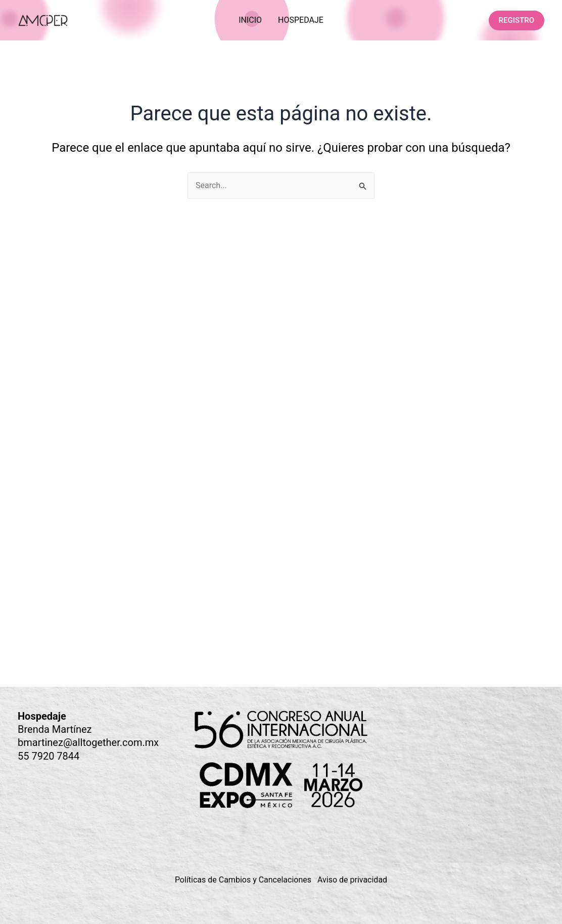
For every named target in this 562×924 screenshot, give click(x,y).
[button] (517, 20)
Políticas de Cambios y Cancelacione (241, 880)
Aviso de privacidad (352, 880)
